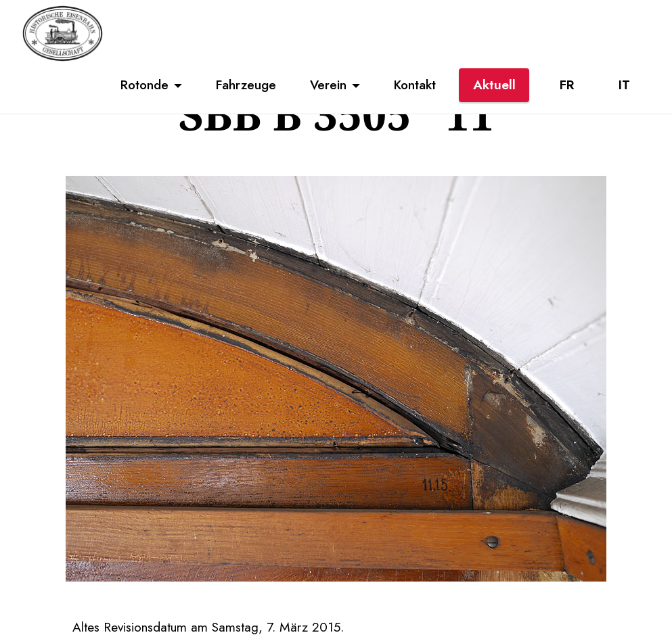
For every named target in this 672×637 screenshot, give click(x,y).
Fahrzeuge (246, 85)
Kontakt (415, 85)
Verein (328, 85)
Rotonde (144, 85)
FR (567, 85)
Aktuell (494, 85)
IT (624, 85)
